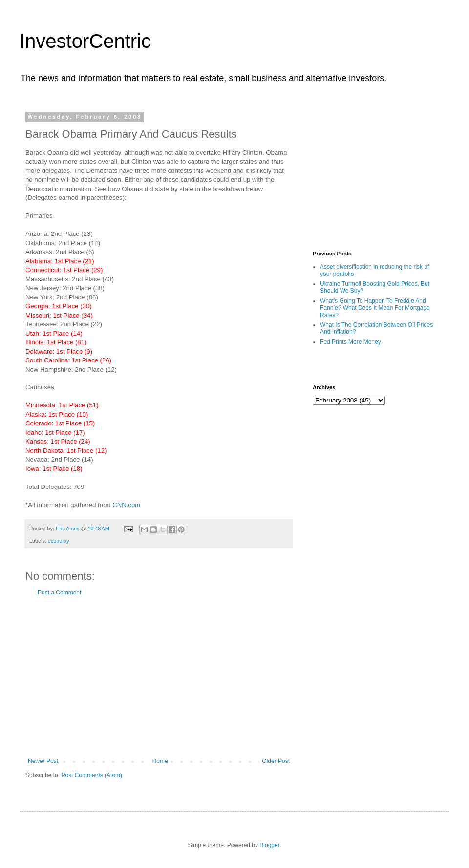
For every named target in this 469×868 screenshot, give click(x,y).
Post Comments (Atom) (92, 775)
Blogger (269, 845)
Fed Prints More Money (351, 342)
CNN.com (126, 505)
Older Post (276, 761)
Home (160, 761)
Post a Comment (59, 593)
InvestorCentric (85, 41)
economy (59, 541)
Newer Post (43, 761)
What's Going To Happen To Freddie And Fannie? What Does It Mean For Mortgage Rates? (375, 308)
